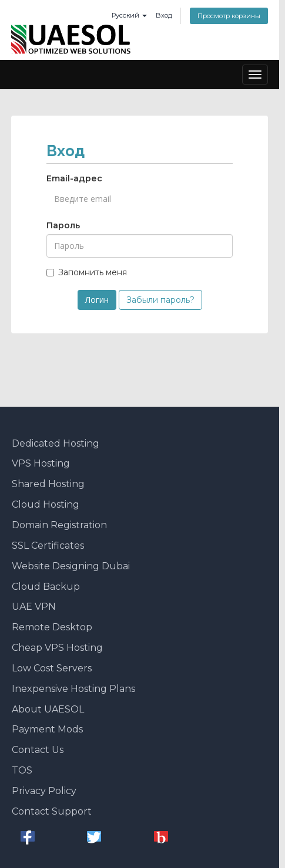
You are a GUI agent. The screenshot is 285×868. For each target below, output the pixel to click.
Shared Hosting (48, 484)
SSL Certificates (48, 546)
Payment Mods (47, 729)
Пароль (63, 225)
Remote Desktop (52, 627)
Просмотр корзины (229, 16)
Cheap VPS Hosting (57, 648)
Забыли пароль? (160, 300)
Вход (164, 15)
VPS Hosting (41, 463)
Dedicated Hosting (56, 443)
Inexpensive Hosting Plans (73, 689)
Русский (129, 15)
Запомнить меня (87, 272)
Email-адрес (74, 178)
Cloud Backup (46, 587)
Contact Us (38, 750)
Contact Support (52, 811)
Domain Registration (59, 525)
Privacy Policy (44, 791)
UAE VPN (34, 607)
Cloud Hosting (46, 504)
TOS (22, 770)
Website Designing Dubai (71, 566)
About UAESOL (48, 709)
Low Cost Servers (52, 668)
